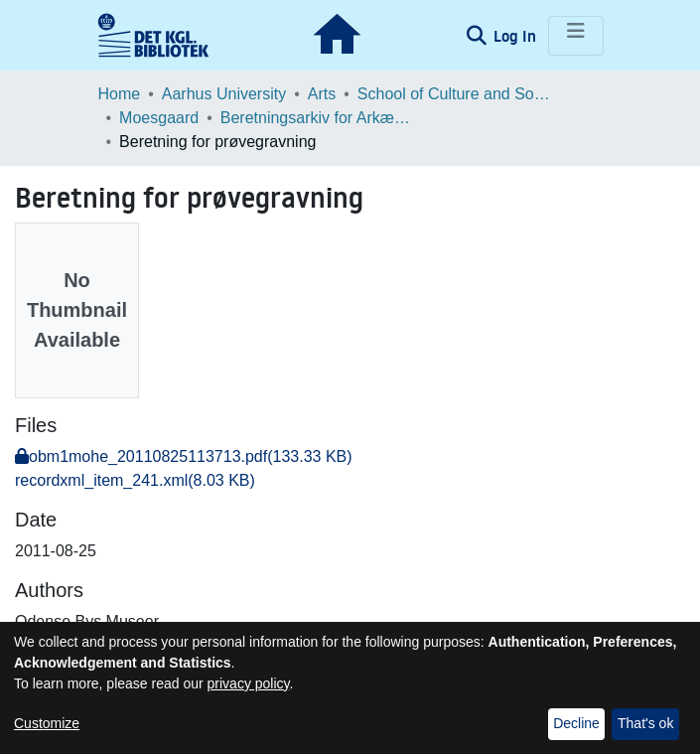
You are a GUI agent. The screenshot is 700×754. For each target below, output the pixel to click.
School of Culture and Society (457, 94)
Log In (517, 36)
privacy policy (249, 683)
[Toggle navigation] (576, 36)
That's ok (645, 723)
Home (120, 94)
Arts (322, 94)
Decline (576, 723)
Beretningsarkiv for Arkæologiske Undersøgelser (320, 118)
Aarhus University (224, 94)
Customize (47, 723)
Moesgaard (159, 118)
